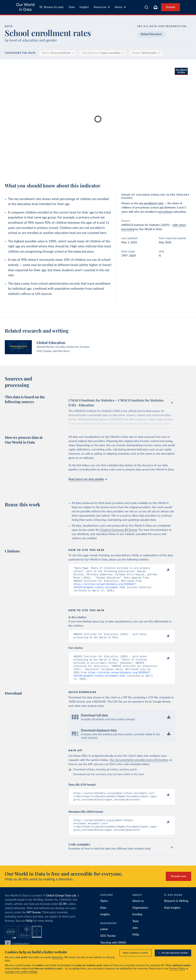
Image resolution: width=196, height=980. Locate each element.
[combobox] (146, 7)
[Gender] (146, 53)
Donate (171, 7)
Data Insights (172, 918)
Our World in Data (25, 7)
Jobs (135, 938)
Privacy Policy (177, 969)
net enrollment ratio (151, 203)
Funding (137, 924)
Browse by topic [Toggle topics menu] (52, 7)
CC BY (63, 914)
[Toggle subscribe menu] (156, 7)
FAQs (29, 931)
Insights (84, 7)
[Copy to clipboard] (164, 570)
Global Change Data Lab (61, 906)
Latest (104, 939)
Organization (140, 918)
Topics (104, 911)
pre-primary (166, 212)
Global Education (151, 34)
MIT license (34, 922)
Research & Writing (176, 911)
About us (138, 911)
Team (136, 931)
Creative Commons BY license (119, 530)
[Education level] (103, 53)
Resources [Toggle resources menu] (102, 7)
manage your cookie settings (21, 972)
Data (72, 7)
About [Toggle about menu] (120, 7)
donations (57, 957)
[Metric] (58, 53)
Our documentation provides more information (139, 767)
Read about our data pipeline (88, 479)
